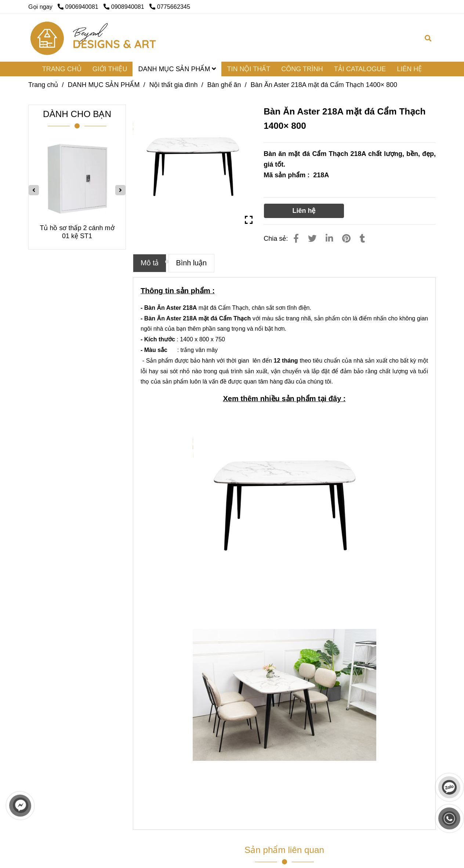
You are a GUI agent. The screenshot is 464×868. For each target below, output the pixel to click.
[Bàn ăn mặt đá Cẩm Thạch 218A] (193, 164)
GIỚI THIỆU (110, 69)
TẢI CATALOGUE (360, 69)
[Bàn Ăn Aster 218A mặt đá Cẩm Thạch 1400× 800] (94, 38)
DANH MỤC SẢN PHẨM (177, 69)
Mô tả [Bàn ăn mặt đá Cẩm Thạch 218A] (150, 263)
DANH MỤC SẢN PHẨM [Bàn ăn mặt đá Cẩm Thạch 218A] (104, 85)
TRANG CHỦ (62, 69)
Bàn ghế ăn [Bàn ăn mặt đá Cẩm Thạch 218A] (224, 85)
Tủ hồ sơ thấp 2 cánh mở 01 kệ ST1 (77, 232)
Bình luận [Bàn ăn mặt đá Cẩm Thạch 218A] (192, 263)
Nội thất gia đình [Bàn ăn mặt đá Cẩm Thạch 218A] (173, 85)
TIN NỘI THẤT (249, 69)
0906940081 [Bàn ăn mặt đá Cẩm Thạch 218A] (79, 7)
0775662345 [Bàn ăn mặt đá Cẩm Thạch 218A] (170, 7)
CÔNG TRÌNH (302, 69)
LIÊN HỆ (409, 69)
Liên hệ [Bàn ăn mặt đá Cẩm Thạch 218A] (304, 211)
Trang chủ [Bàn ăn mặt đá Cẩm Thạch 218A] (43, 85)
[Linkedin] (329, 239)
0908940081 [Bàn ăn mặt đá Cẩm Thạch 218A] (125, 7)
